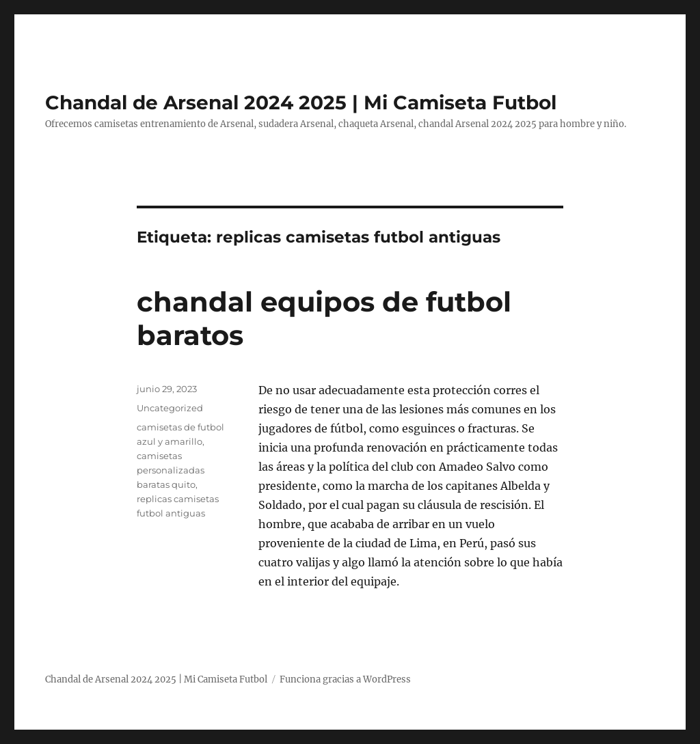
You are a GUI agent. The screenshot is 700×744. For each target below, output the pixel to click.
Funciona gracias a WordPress (345, 679)
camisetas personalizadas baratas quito (171, 470)
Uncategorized (170, 408)
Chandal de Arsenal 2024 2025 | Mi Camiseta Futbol (301, 102)
